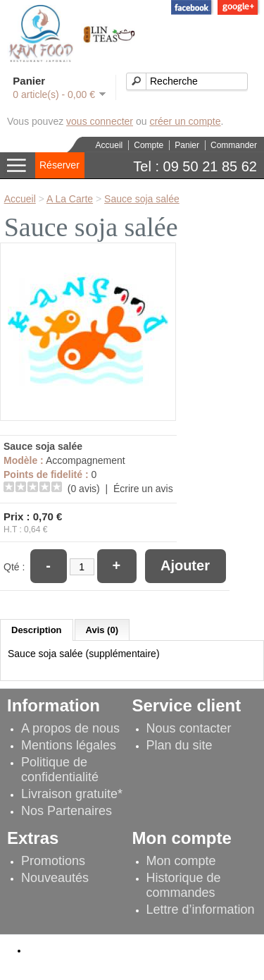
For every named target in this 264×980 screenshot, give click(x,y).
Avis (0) (102, 630)
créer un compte (185, 121)
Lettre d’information (201, 909)
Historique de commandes (184, 885)
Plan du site (180, 745)
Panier (187, 145)
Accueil (109, 145)
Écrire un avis (143, 489)
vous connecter (100, 121)
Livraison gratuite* (72, 794)
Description (37, 630)
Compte (149, 145)
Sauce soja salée (142, 199)
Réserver (59, 165)
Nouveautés (55, 878)
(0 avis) (84, 489)
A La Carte (70, 199)
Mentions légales (69, 745)
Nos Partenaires (67, 811)
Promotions (53, 861)
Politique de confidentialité (60, 770)
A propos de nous (70, 728)
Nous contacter (189, 728)
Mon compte (181, 861)
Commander (234, 145)
